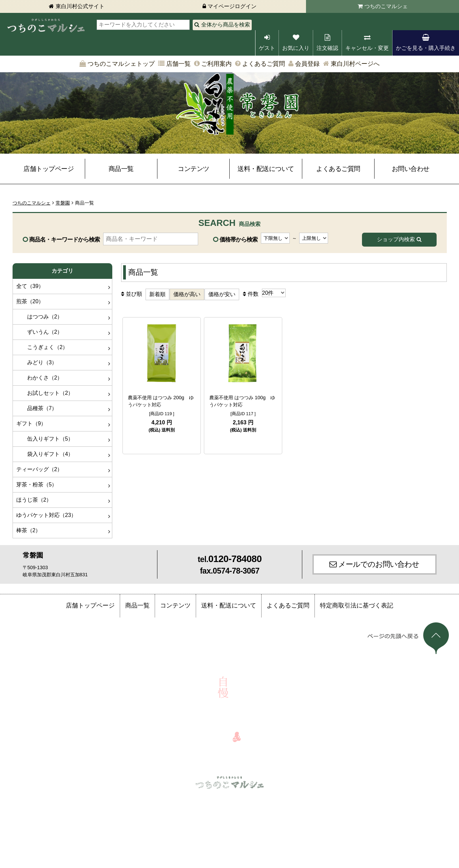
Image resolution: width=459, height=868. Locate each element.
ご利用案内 (216, 64)
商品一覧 (121, 169)
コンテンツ (194, 169)
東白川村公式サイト (80, 6)
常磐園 (63, 203)
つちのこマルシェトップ (121, 64)
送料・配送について (266, 169)
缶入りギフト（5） (45, 439)
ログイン (74, 799)
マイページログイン (232, 6)
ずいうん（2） (40, 332)
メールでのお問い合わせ (379, 564)
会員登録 (307, 64)
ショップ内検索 (396, 239)
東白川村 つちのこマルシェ (46, 26)
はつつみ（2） (40, 317)
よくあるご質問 (264, 64)
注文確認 (327, 48)
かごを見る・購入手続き (426, 48)
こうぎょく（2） (42, 347)
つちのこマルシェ (386, 6)
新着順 (157, 294)
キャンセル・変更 (367, 48)
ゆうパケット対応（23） (46, 515)
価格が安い (222, 294)
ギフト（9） (31, 423)
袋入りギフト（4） (45, 454)
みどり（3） (37, 362)
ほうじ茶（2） (34, 500)
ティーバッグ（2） (40, 469)
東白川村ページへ (355, 64)
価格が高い (187, 294)
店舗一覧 (178, 64)
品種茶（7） (37, 408)
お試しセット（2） (45, 393)
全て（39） (30, 286)
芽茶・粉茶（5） (37, 485)
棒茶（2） (29, 530)
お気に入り (296, 48)
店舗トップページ (49, 169)
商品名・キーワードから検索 (64, 239)
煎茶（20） (30, 301)
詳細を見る (161, 443)
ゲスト (267, 48)
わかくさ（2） (40, 378)
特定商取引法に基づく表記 (357, 605)
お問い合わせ (411, 169)
